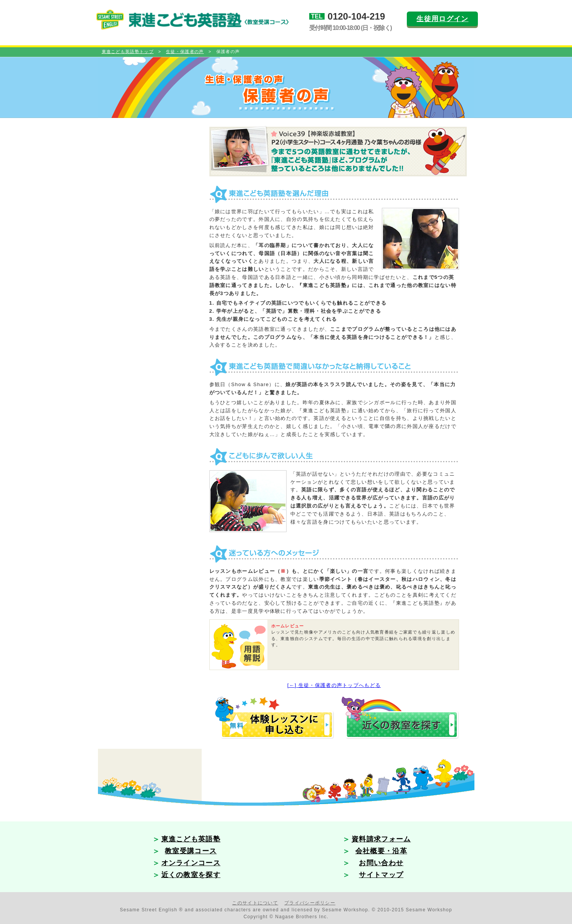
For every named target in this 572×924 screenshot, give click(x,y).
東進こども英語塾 (191, 839)
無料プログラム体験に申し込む (276, 719)
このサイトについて (255, 903)
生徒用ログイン (442, 19)
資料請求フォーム (381, 839)
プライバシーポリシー (310, 903)
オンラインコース (191, 863)
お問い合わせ (381, 863)
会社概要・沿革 (381, 851)
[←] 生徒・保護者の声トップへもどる (334, 685)
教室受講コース (191, 851)
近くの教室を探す (401, 719)
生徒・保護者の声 (185, 51)
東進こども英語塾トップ (128, 51)
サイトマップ (381, 875)
